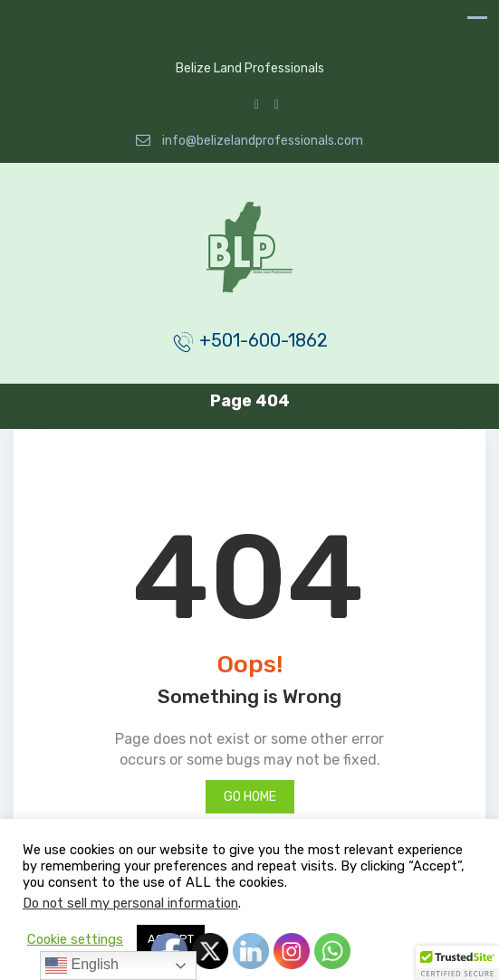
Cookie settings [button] (75, 939)
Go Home (250, 797)
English (82, 966)
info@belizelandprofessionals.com (249, 141)
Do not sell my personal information (130, 903)
